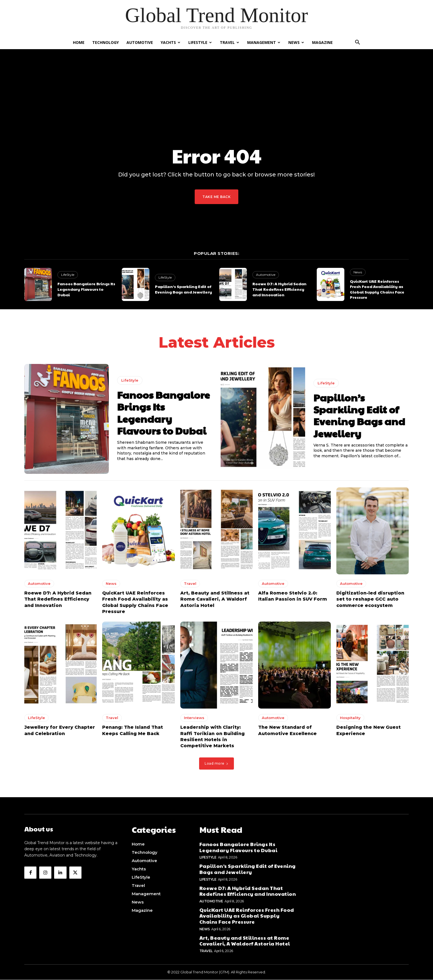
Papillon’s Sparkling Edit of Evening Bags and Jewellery (184, 289)
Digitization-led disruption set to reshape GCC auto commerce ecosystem (370, 601)
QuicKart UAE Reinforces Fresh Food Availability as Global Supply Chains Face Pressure (377, 289)
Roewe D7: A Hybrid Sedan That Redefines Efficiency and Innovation (279, 289)
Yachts (171, 42)
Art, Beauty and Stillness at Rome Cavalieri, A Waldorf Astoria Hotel (215, 601)
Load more (216, 765)
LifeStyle (200, 42)
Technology (105, 42)
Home (79, 42)
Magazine (322, 42)
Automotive (140, 42)
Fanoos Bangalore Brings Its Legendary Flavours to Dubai (86, 289)
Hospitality (350, 719)
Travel (229, 42)
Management (264, 42)
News (296, 42)
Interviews (194, 719)
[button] (357, 43)
